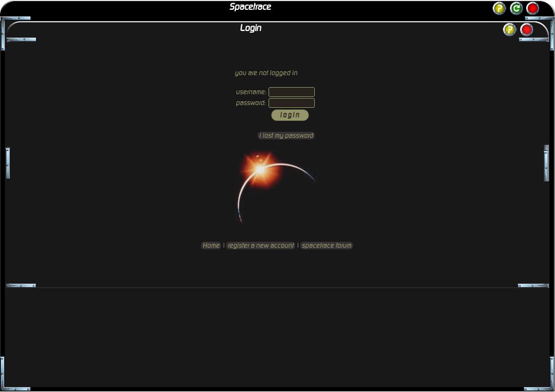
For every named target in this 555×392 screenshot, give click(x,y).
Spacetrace (250, 7)
